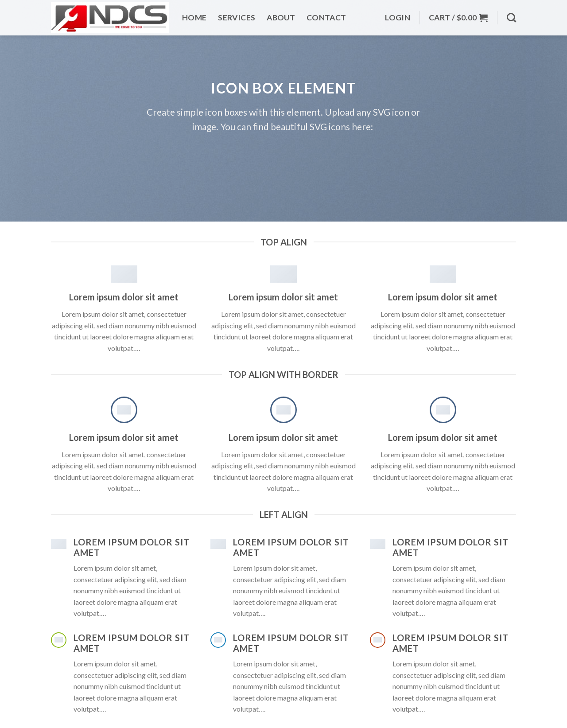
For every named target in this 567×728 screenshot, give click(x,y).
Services (237, 16)
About (281, 16)
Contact (326, 16)
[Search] (511, 16)
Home (194, 16)
